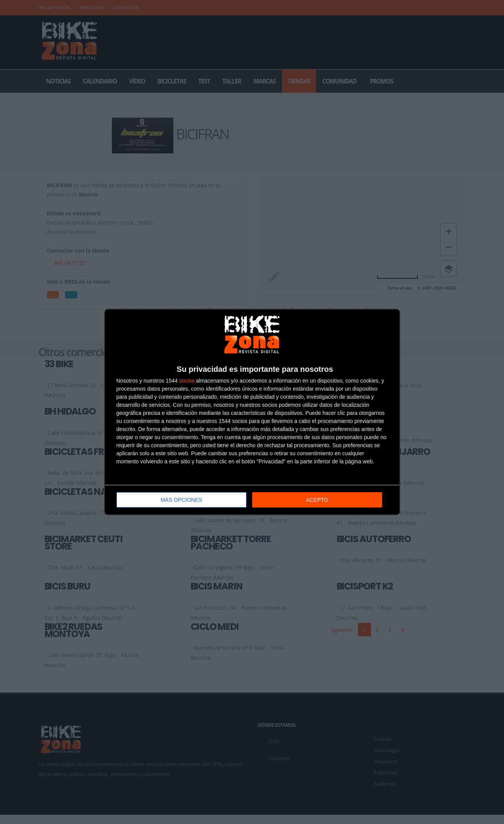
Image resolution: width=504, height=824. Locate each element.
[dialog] (252, 412)
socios (187, 381)
